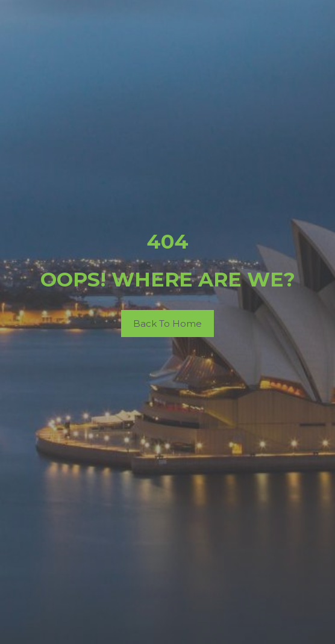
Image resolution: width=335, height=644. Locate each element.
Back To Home (167, 324)
